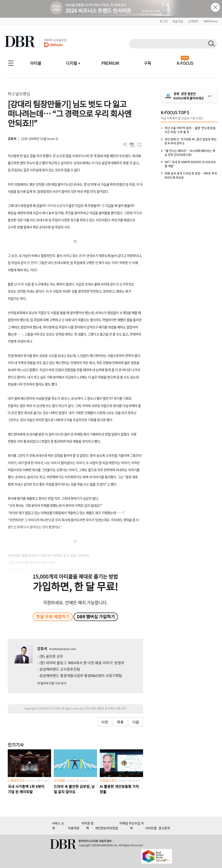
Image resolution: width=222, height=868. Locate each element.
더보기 (125, 144)
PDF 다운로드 (132, 145)
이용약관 (74, 828)
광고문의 (164, 828)
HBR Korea (211, 21)
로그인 (164, 21)
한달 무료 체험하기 (53, 617)
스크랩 (139, 145)
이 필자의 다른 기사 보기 (52, 683)
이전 (105, 722)
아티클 (36, 63)
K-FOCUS (185, 63)
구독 (147, 63)
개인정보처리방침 (107, 828)
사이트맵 (151, 828)
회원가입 (178, 21)
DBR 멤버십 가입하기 (96, 617)
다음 (136, 722)
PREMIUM (110, 63)
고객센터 (193, 21)
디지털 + (73, 63)
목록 (120, 722)
